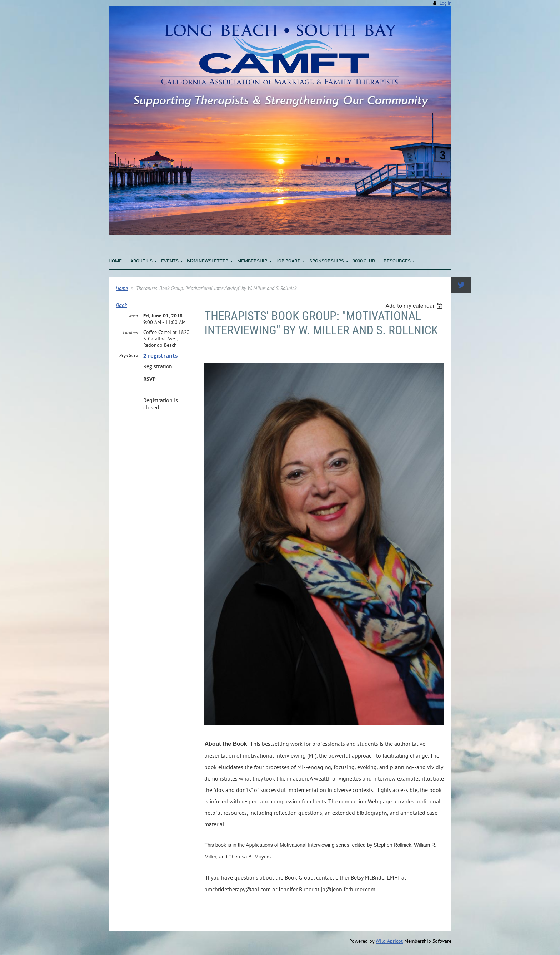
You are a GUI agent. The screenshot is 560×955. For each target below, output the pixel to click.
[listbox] (415, 306)
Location (130, 332)
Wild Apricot (389, 941)
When (133, 316)
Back (121, 305)
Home (122, 288)
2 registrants (160, 356)
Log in (446, 3)
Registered (129, 355)
